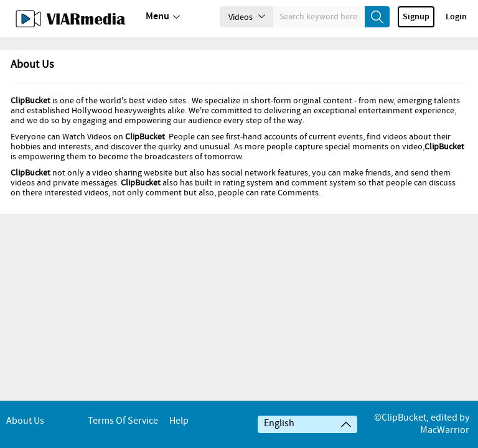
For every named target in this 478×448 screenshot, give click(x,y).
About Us (25, 421)
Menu (163, 17)
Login (456, 17)
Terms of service (123, 421)
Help (179, 421)
